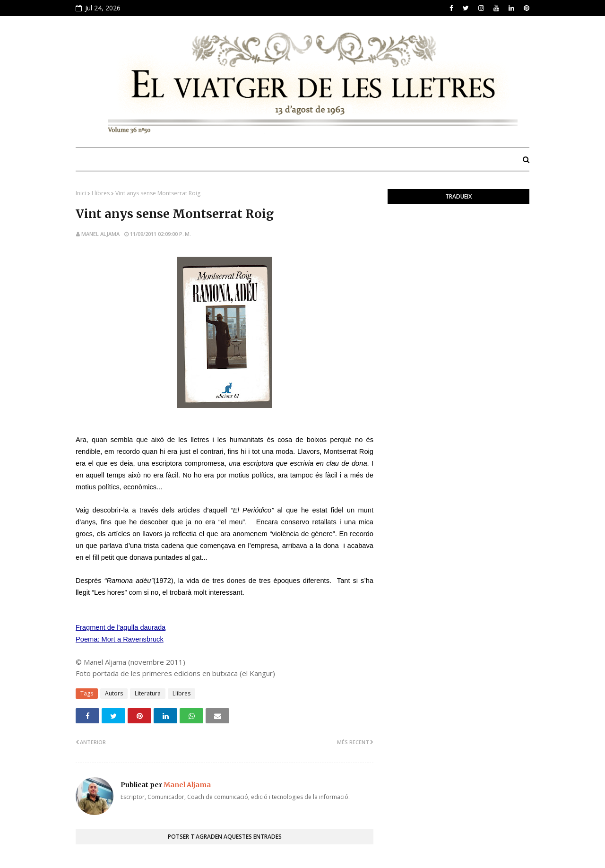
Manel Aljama (100, 234)
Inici (81, 193)
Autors (114, 693)
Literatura (148, 693)
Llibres (101, 193)
